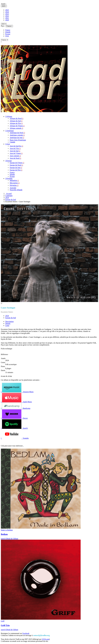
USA (7, 36)
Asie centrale (15, 156)
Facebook (26, 633)
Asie (8, 144)
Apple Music (16, 402)
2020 (7, 20)
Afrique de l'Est (16, 123)
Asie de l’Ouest (16, 153)
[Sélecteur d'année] (4, 6)
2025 (7, 10)
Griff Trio (5, 625)
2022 (7, 16)
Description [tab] (9, 321)
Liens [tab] (7, 326)
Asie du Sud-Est (16, 146)
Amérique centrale (17, 135)
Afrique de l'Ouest (17, 126)
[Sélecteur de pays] (9, 26)
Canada (12, 142)
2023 (7, 14)
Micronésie (15, 183)
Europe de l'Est (16, 170)
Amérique (10, 131)
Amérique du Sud (17, 138)
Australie (13, 188)
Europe (9, 161)
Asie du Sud (15, 151)
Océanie (9, 178)
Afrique (9, 116)
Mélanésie (14, 180)
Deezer (14, 418)
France (8, 30)
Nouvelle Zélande (16, 190)
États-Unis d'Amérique (18, 140)
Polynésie (14, 185)
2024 (7, 12)
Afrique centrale (16, 128)
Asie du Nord (15, 158)
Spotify (14, 428)
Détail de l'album (10, 539)
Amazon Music (17, 392)
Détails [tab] (8, 324)
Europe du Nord (16, 165)
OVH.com (46, 639)
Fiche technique (7, 349)
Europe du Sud (16, 168)
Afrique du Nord (17, 118)
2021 (7, 18)
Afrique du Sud (16, 121)
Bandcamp (16, 408)
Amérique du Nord (17, 133)
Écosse (8, 34)
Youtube (15, 438)
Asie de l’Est (15, 148)
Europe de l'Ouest (17, 163)
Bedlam (4, 534)
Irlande (8, 32)
